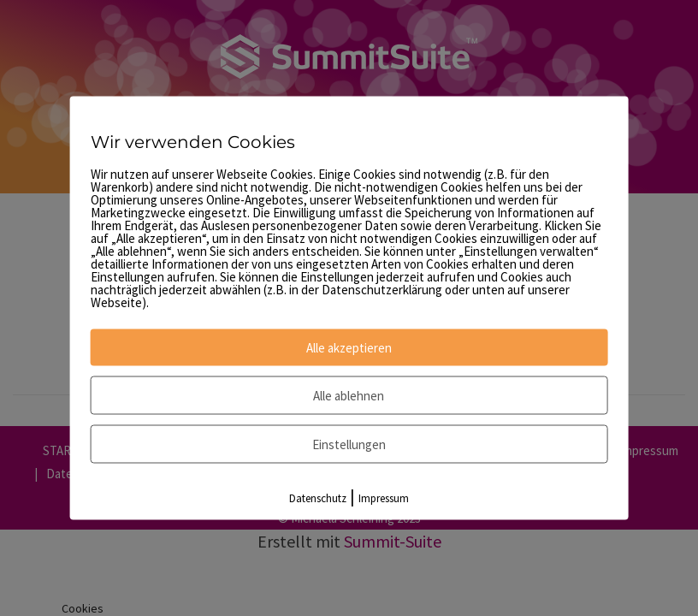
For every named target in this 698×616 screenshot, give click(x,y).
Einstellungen (349, 444)
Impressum (384, 498)
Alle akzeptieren (349, 348)
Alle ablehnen (349, 396)
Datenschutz (318, 498)
